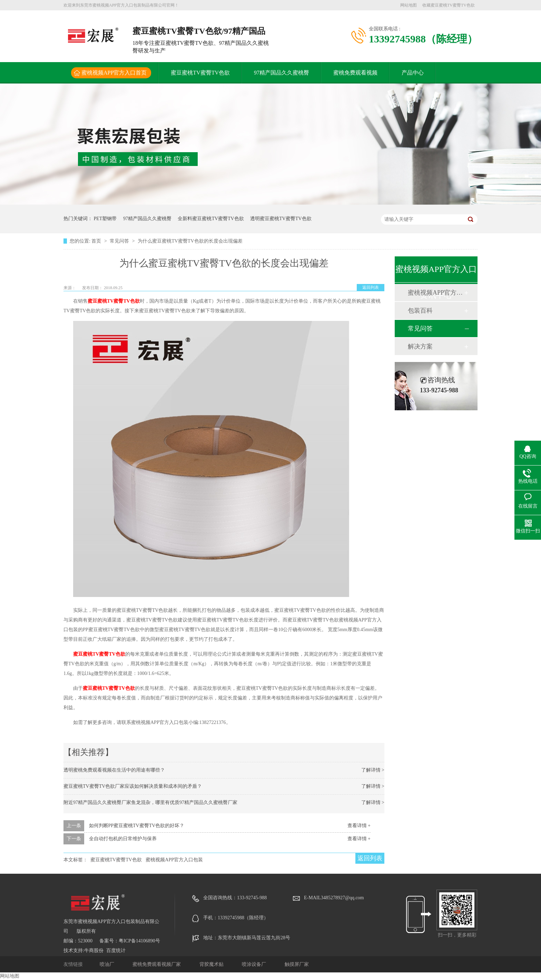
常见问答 (120, 241)
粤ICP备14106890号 (139, 941)
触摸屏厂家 (297, 964)
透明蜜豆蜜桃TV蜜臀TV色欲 (281, 219)
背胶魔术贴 (212, 964)
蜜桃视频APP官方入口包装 (174, 860)
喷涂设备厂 (255, 964)
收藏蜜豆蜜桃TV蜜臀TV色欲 (449, 5)
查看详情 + (359, 826)
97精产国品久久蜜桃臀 (282, 73)
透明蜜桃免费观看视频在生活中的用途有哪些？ (114, 770)
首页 (97, 241)
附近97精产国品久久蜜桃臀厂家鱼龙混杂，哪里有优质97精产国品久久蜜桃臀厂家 (150, 802)
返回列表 (371, 287)
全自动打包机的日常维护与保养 (123, 839)
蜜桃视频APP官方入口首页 (114, 73)
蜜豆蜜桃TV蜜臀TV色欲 (200, 73)
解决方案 (420, 346)
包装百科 (420, 311)
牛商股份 (94, 950)
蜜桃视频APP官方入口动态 (436, 293)
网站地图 (409, 5)
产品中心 (413, 73)
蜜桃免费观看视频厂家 (157, 964)
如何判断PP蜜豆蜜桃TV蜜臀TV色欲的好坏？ (137, 826)
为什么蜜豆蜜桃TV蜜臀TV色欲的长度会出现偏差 (190, 241)
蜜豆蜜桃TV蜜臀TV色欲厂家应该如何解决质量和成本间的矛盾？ (133, 786)
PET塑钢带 (105, 219)
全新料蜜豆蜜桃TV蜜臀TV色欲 (211, 219)
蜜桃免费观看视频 (355, 73)
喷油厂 (108, 964)
